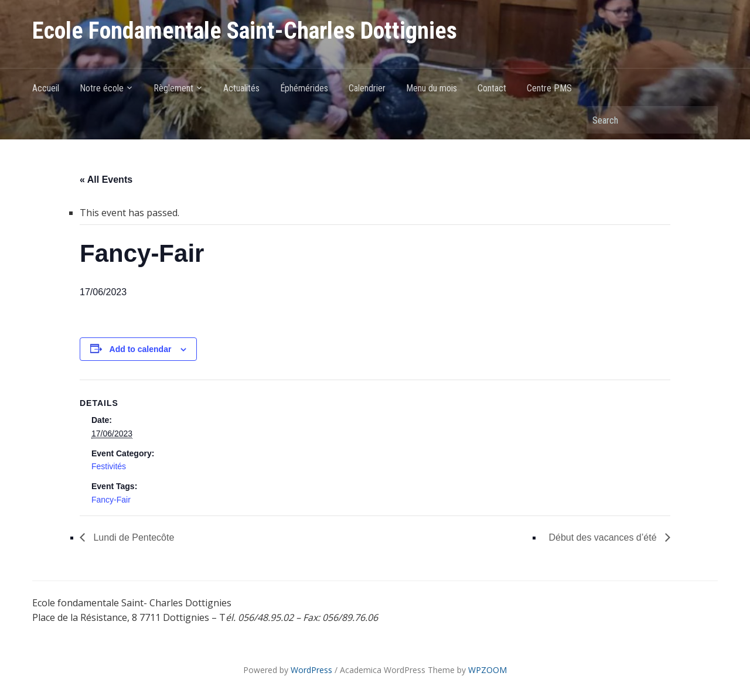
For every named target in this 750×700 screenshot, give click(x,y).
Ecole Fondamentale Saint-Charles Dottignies (245, 31)
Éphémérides (304, 88)
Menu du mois (432, 88)
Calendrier (367, 88)
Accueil (46, 88)
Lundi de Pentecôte (132, 537)
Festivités (109, 466)
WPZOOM (487, 670)
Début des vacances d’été (604, 537)
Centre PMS (549, 88)
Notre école (102, 88)
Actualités (241, 88)
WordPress (311, 670)
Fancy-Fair (111, 500)
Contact (492, 88)
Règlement (173, 88)
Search (703, 120)
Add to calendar (141, 349)
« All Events (106, 180)
